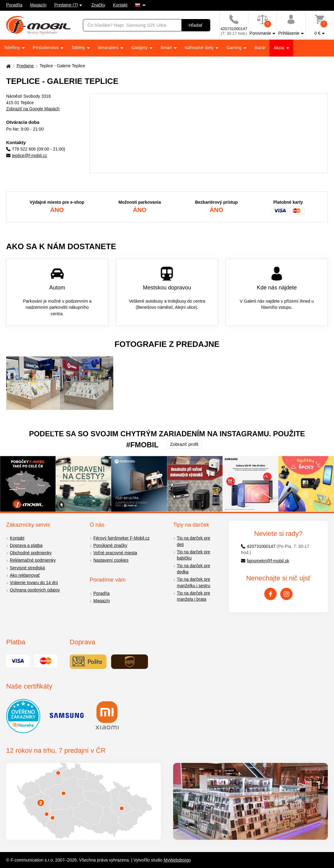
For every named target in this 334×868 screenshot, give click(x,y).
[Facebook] (270, 594)
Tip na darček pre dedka (193, 569)
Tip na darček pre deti (193, 541)
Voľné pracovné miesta (115, 553)
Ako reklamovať (25, 575)
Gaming (235, 48)
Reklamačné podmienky (33, 560)
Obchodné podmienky (31, 553)
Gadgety (140, 48)
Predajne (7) (66, 5)
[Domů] (8, 66)
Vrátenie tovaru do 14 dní (34, 583)
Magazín (38, 5)
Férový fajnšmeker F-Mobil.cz (122, 538)
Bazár (260, 48)
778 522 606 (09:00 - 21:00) (36, 149)
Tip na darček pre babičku (193, 555)
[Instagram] (286, 594)
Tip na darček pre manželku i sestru (194, 582)
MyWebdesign (177, 860)
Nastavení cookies (111, 560)
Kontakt (120, 5)
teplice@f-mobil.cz (27, 155)
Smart (167, 48)
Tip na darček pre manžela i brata (193, 596)
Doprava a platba (26, 545)
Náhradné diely (200, 48)
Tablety (79, 48)
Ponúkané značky (110, 545)
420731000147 (258, 546)
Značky (98, 5)
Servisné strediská (27, 568)
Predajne (25, 66)
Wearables (109, 48)
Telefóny (13, 48)
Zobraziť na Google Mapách (33, 109)
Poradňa (14, 5)
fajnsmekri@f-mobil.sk (265, 561)
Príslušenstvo (46, 48)
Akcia (279, 48)
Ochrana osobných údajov (35, 590)
